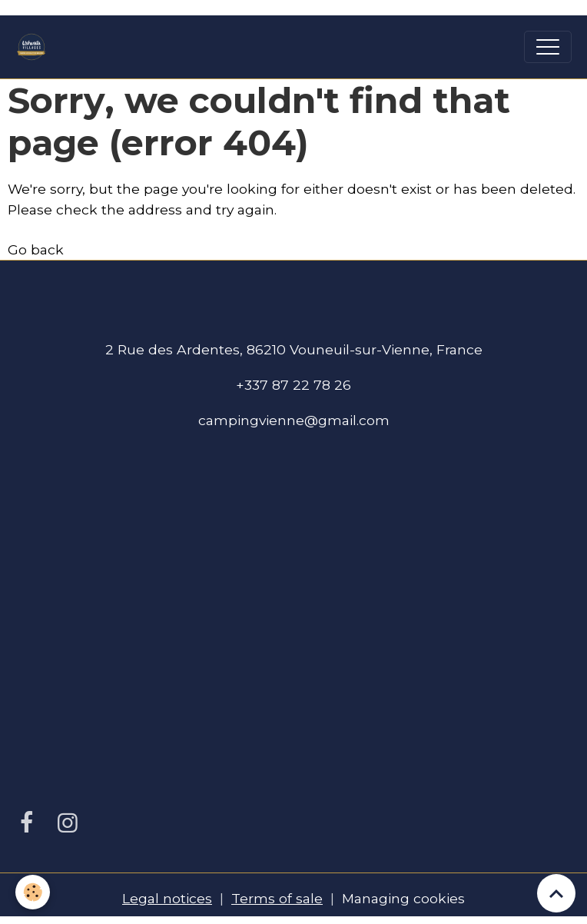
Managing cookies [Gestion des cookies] (403, 898)
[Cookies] (33, 892)
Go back (36, 249)
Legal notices (167, 898)
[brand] (35, 47)
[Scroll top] (556, 893)
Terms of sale (277, 898)
